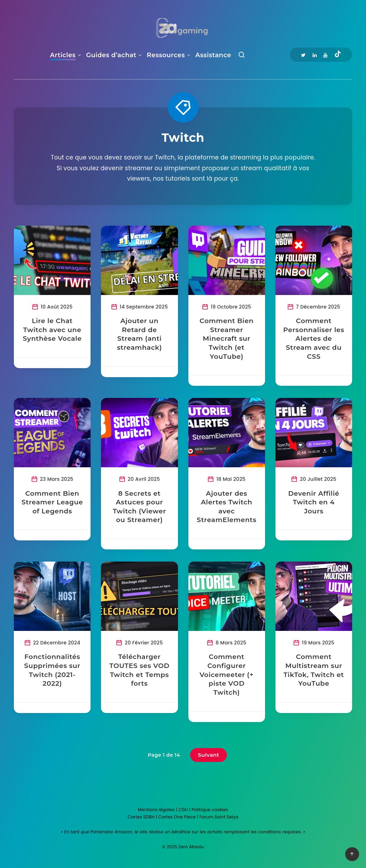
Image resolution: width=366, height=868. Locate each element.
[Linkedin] (315, 55)
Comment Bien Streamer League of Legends (52, 502)
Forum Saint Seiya (219, 817)
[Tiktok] (338, 55)
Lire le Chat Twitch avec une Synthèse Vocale (52, 330)
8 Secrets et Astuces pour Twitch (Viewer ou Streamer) (139, 507)
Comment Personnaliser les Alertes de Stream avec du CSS (314, 339)
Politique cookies (210, 810)
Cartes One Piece (177, 817)
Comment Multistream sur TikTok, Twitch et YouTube (314, 670)
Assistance (213, 55)
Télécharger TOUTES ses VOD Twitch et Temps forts (139, 670)
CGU (183, 810)
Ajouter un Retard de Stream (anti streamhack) (139, 334)
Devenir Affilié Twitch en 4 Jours (314, 502)
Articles (63, 55)
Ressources (166, 55)
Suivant (208, 755)
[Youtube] (325, 55)
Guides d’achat (111, 55)
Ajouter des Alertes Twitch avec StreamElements (227, 507)
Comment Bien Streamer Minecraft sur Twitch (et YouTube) (227, 339)
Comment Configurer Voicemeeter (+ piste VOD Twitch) (227, 675)
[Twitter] (303, 55)
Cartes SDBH (141, 817)
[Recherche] (242, 56)
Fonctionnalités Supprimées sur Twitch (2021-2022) (52, 670)
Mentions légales (156, 810)
